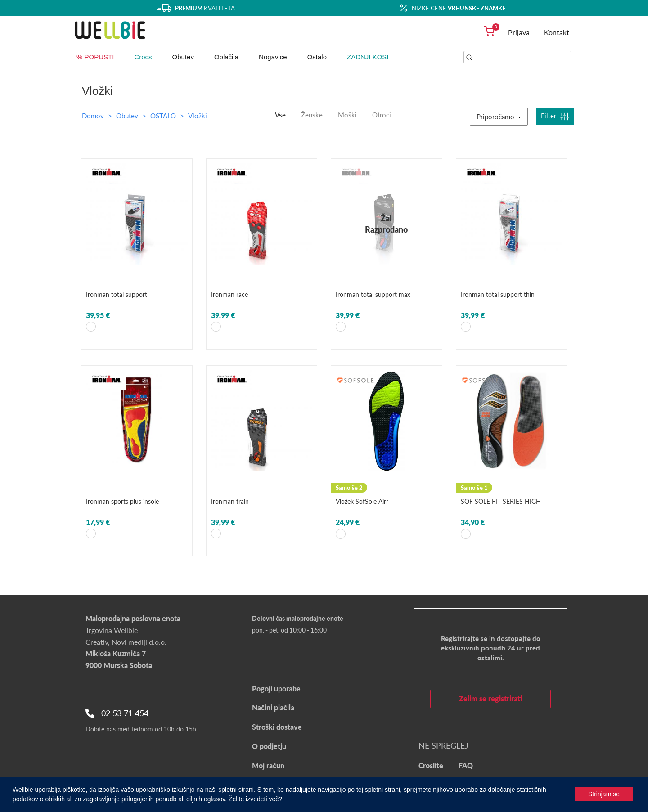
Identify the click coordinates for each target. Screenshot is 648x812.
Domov (93, 116)
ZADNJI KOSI (368, 57)
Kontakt (557, 32)
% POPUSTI (95, 57)
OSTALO (164, 116)
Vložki (198, 116)
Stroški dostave (277, 727)
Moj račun (268, 765)
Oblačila (226, 57)
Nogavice (273, 57)
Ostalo (317, 57)
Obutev (183, 57)
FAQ (466, 765)
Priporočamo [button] (499, 117)
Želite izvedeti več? (255, 799)
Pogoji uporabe (276, 689)
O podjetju (269, 746)
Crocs (143, 57)
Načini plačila (273, 707)
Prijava (519, 32)
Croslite (431, 765)
